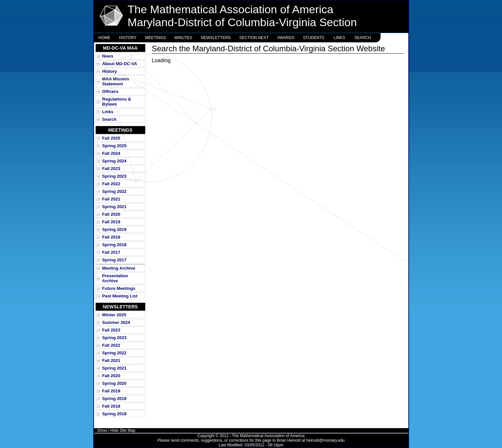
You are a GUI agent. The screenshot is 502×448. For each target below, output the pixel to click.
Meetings (155, 38)
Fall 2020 (111, 214)
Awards (286, 38)
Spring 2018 (114, 245)
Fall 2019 (111, 222)
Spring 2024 (114, 161)
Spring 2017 (114, 260)
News (108, 56)
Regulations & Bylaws (117, 102)
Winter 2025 (114, 315)
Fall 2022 (111, 184)
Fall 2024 (111, 153)
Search (363, 38)
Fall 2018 (111, 237)
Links (339, 38)
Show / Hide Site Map (116, 430)
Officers (110, 91)
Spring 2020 (114, 383)
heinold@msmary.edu (325, 440)
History (128, 38)
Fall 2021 (111, 199)
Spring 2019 (114, 229)
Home (105, 38)
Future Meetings (119, 288)
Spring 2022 (114, 191)
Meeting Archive (119, 268)
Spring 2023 (114, 176)
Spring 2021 (114, 207)
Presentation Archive (115, 278)
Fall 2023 (111, 169)
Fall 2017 (111, 252)
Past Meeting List (120, 296)
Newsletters (216, 38)
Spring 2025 (114, 146)
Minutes (183, 38)
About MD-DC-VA (120, 64)
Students (314, 38)
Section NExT (254, 38)
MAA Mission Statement (116, 81)
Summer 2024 (116, 322)
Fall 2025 (111, 138)
